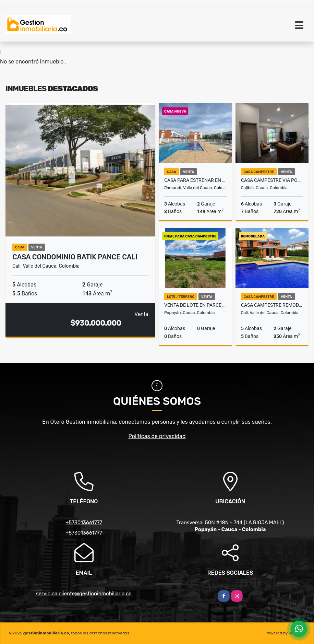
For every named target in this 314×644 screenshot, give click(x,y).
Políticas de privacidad (157, 436)
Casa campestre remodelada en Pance (272, 305)
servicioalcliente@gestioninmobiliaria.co (84, 594)
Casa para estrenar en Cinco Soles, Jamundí (195, 180)
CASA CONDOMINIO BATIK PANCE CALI (75, 257)
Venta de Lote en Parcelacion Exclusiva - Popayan (195, 305)
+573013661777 (84, 523)
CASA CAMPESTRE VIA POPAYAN (272, 180)
